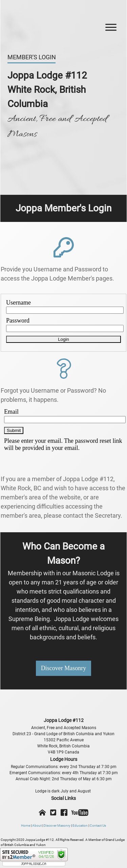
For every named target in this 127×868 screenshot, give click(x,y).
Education (80, 825)
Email (11, 412)
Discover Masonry (57, 825)
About (37, 825)
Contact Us (98, 825)
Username (18, 303)
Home (26, 825)
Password (18, 321)
